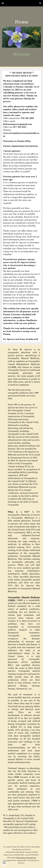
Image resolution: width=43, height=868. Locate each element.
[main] (22, 21)
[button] (3, 3)
